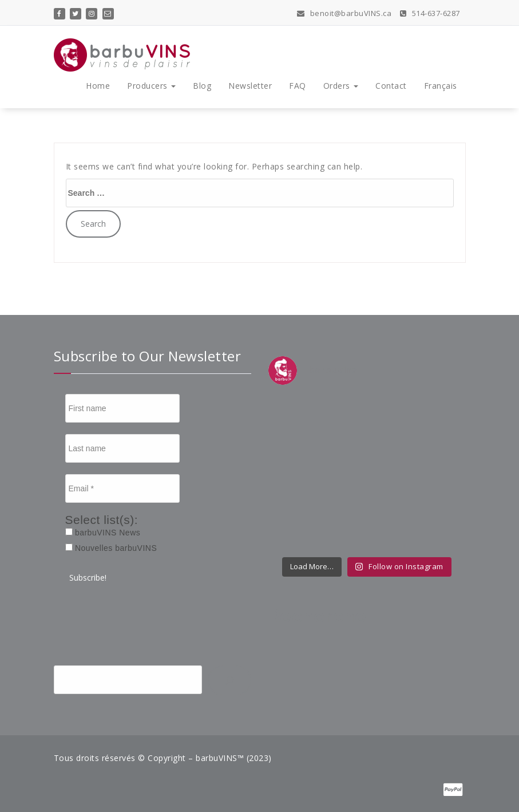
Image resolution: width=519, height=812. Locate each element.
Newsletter (250, 86)
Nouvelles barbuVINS (111, 548)
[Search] (229, 680)
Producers (151, 86)
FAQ (298, 86)
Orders (341, 86)
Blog (202, 86)
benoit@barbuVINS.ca (344, 13)
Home (98, 86)
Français (441, 86)
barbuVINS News (103, 533)
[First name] (122, 408)
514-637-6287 (430, 13)
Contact (391, 86)
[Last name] (122, 448)
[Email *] (122, 488)
